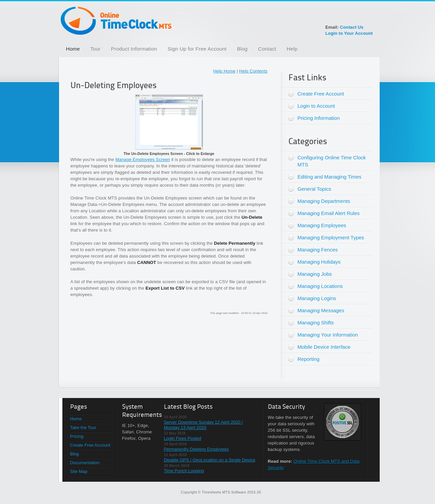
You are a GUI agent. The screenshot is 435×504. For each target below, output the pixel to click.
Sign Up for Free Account (197, 49)
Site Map (79, 471)
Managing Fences (318, 250)
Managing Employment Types (331, 237)
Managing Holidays (319, 262)
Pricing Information (319, 118)
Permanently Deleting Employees (196, 449)
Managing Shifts (316, 323)
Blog (242, 49)
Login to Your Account (349, 33)
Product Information (134, 49)
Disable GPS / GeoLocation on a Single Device (210, 460)
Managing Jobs (315, 274)
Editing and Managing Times (330, 177)
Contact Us (352, 27)
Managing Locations (320, 286)
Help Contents (253, 71)
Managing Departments (324, 201)
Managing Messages (321, 310)
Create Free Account (321, 94)
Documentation (85, 463)
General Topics (315, 189)
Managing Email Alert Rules (329, 213)
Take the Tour (83, 428)
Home (73, 49)
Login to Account (316, 106)
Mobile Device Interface (324, 347)
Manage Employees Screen (143, 160)
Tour (96, 49)
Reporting (309, 359)
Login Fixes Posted (183, 438)
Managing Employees (322, 225)
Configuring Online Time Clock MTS (332, 161)
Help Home (224, 71)
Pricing (77, 436)
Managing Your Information (328, 335)
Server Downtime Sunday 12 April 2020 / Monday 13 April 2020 (203, 425)
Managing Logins (317, 298)
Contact (267, 49)
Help (292, 49)
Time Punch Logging (184, 471)
